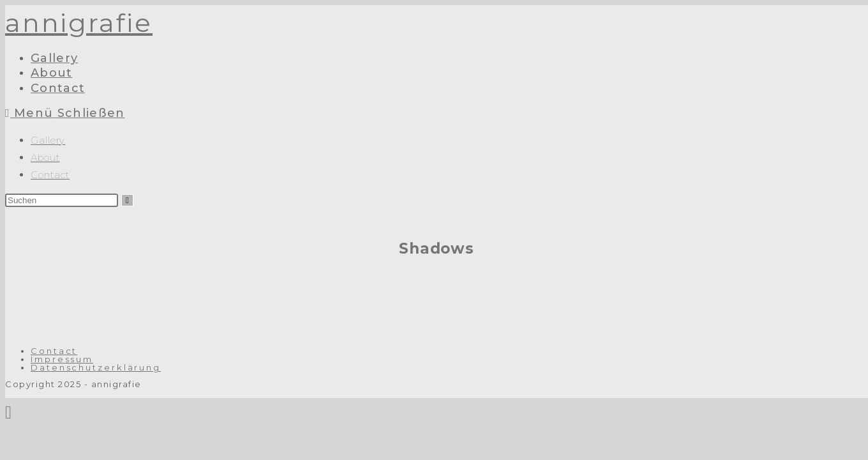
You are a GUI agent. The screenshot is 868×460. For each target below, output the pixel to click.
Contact (50, 175)
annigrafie (79, 23)
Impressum (62, 359)
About (45, 157)
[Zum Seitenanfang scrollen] (9, 412)
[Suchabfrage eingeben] (62, 200)
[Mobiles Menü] (65, 113)
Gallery (48, 140)
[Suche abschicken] (127, 200)
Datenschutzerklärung (96, 367)
